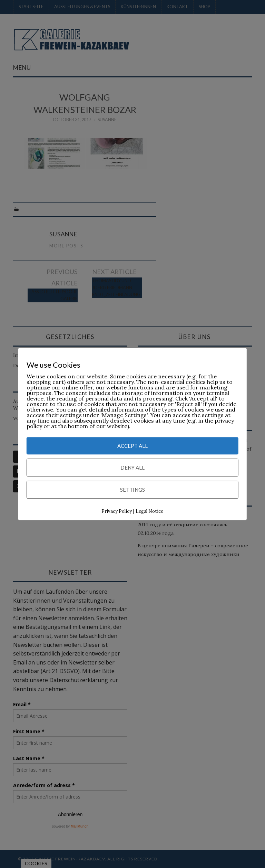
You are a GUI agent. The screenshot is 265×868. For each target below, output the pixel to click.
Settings (132, 490)
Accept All (132, 446)
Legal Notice (149, 512)
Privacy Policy (117, 512)
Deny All (132, 468)
